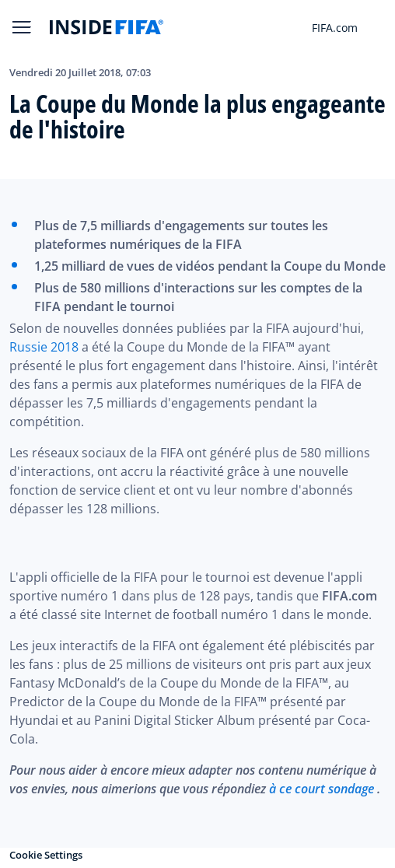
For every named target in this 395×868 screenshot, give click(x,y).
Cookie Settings (46, 855)
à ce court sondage (322, 789)
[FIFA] (107, 27)
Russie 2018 (44, 347)
